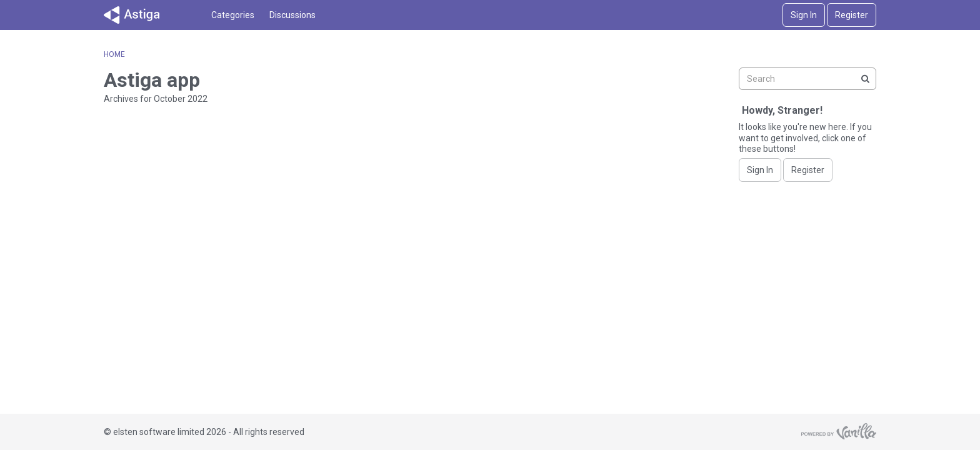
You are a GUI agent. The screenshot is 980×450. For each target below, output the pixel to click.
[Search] (865, 79)
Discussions (292, 15)
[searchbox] (807, 79)
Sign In (804, 15)
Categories (233, 15)
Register (852, 15)
